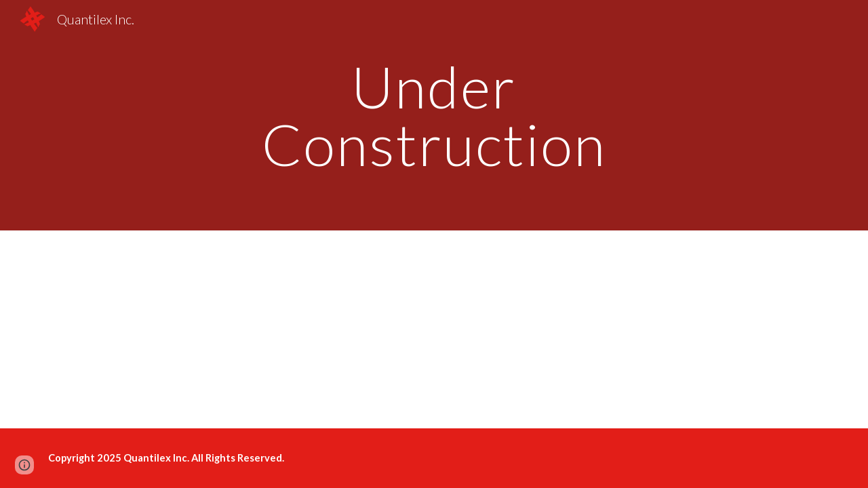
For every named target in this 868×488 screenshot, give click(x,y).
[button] (24, 465)
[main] (434, 116)
